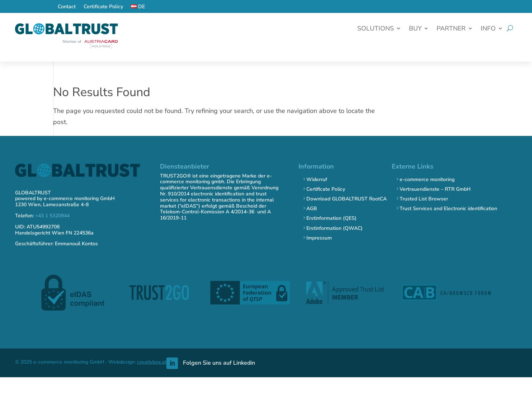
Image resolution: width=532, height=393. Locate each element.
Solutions (376, 29)
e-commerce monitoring (427, 179)
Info (488, 29)
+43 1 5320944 (52, 216)
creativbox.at (152, 362)
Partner (451, 29)
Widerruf (317, 179)
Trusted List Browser (424, 199)
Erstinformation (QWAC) (335, 228)
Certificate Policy (103, 7)
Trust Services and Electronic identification (448, 209)
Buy (415, 29)
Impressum (319, 238)
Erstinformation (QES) (331, 218)
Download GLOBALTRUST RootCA (347, 199)
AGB (312, 209)
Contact (67, 7)
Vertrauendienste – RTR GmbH (435, 189)
